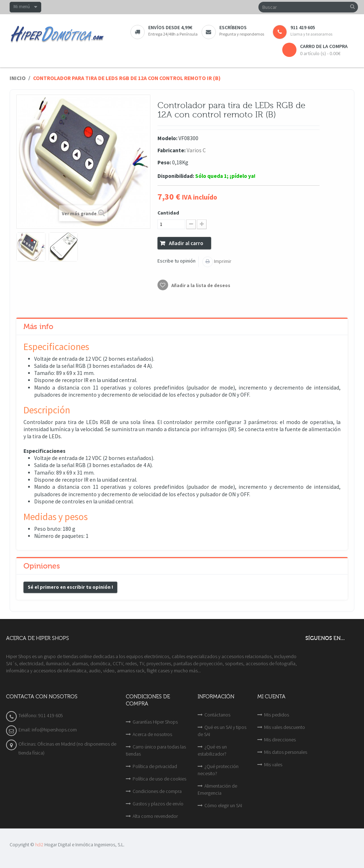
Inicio (18, 78)
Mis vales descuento (285, 727)
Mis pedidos (277, 715)
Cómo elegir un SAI (223, 805)
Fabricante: (172, 150)
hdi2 (39, 845)
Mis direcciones (280, 740)
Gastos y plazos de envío (158, 804)
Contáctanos (217, 715)
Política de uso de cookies (159, 779)
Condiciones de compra (157, 791)
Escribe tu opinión (176, 261)
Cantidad (168, 213)
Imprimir (222, 261)
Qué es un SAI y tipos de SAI (222, 731)
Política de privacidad (155, 766)
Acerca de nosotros (152, 734)
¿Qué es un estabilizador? (212, 750)
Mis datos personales (286, 752)
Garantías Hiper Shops (155, 722)
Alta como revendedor (155, 816)
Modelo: (167, 138)
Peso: (164, 162)
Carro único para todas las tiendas (156, 750)
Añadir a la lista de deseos (200, 285)
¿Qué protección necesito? (218, 770)
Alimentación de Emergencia (217, 789)
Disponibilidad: (176, 176)
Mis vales (273, 764)
